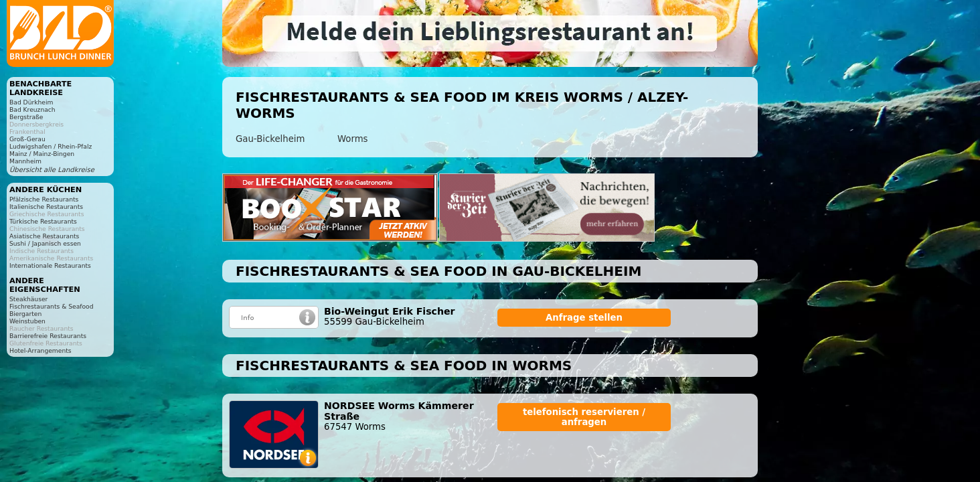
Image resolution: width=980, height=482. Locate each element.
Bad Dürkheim (31, 102)
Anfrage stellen (584, 318)
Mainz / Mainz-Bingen (42, 154)
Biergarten (25, 314)
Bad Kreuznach (32, 109)
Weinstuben (27, 321)
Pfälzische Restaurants (44, 199)
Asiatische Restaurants (44, 236)
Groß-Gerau (27, 139)
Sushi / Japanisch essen (45, 243)
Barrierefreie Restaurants (48, 336)
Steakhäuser (28, 299)
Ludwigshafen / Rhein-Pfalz (51, 146)
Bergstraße (26, 117)
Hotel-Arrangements (40, 350)
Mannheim (25, 161)
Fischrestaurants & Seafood (52, 306)
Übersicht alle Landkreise (52, 170)
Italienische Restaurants (46, 207)
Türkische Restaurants (43, 221)
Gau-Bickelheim (270, 139)
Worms (353, 139)
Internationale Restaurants (50, 265)
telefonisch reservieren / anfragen (584, 417)
